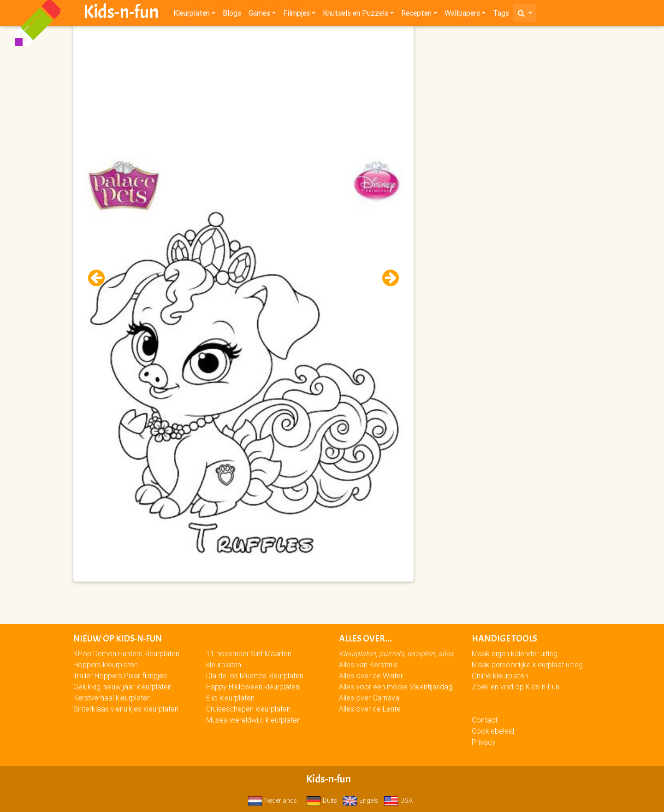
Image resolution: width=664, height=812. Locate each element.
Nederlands (272, 800)
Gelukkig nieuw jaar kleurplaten (122, 687)
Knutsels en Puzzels (356, 15)
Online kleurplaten (500, 676)
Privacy (484, 742)
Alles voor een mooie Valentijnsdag (396, 687)
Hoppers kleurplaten (106, 665)
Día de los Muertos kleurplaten (255, 676)
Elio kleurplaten (230, 698)
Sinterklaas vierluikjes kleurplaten (126, 709)
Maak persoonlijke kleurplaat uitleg (527, 665)
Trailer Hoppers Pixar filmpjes (120, 676)
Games (259, 15)
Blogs (232, 15)
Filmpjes (296, 15)
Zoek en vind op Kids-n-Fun (516, 687)
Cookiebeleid (493, 731)
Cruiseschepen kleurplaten (248, 709)
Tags (501, 15)
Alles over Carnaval (370, 698)
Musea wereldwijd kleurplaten (253, 720)
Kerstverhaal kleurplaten (112, 698)
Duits (322, 800)
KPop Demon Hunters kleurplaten (126, 653)
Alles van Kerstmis (368, 665)
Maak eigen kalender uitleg (515, 653)
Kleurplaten (192, 15)
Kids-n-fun (121, 14)
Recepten (416, 15)
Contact (485, 720)
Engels (360, 800)
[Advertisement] (243, 93)
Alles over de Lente (370, 709)
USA (398, 800)
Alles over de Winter (371, 676)
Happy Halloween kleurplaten (253, 687)
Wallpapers (462, 15)
